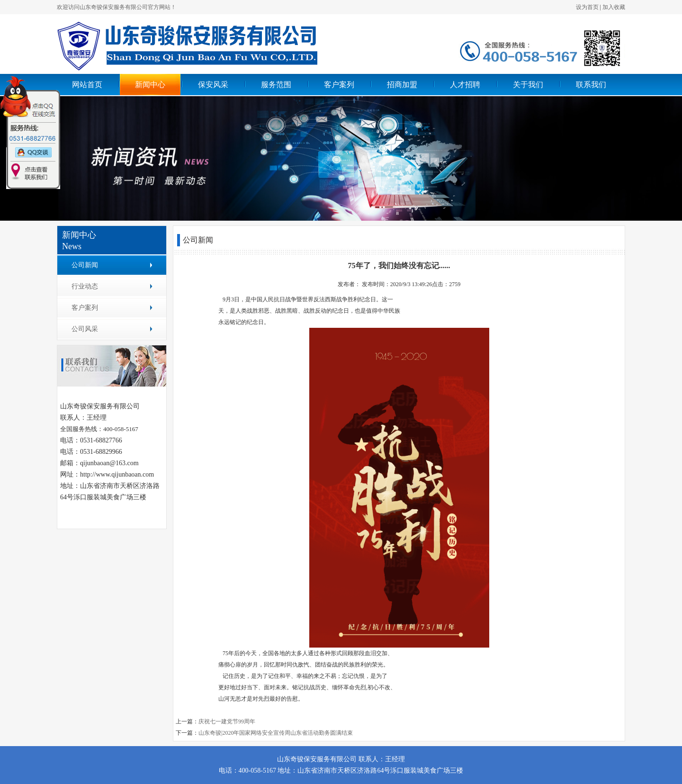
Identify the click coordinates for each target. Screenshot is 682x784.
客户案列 (339, 85)
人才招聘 (465, 85)
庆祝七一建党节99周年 (227, 721)
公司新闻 (85, 265)
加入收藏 (614, 7)
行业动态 (85, 286)
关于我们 (528, 85)
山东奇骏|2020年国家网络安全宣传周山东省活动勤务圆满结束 (276, 733)
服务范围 (276, 85)
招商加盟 (402, 85)
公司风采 (85, 329)
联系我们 (591, 85)
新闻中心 (150, 85)
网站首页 (87, 85)
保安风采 (213, 85)
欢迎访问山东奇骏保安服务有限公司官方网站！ (117, 7)
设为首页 (587, 7)
